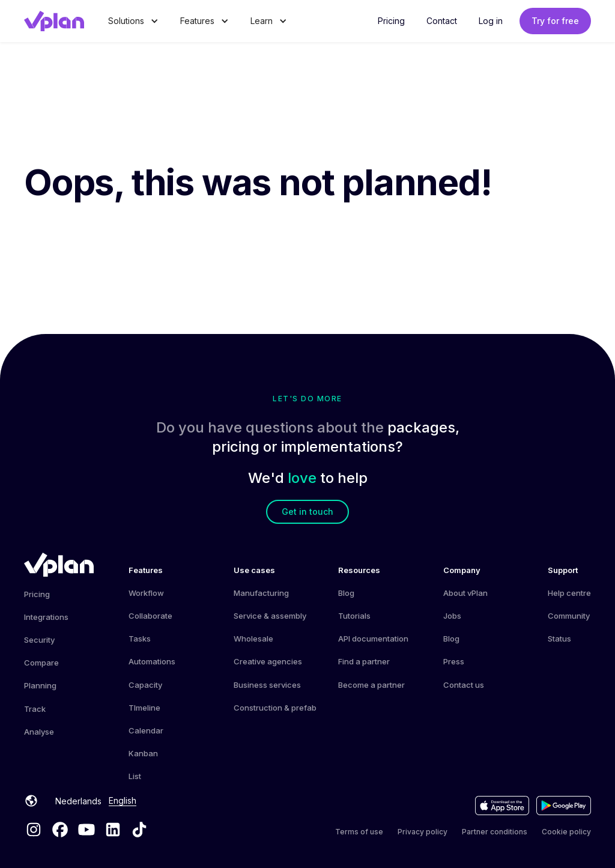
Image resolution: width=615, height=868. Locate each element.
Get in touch (307, 511)
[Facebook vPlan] (60, 830)
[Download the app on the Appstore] (502, 806)
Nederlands (78, 801)
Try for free (555, 21)
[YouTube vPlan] (86, 830)
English (123, 801)
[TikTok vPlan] (139, 830)
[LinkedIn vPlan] (113, 830)
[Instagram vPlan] (34, 830)
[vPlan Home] (59, 565)
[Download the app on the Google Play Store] (564, 806)
